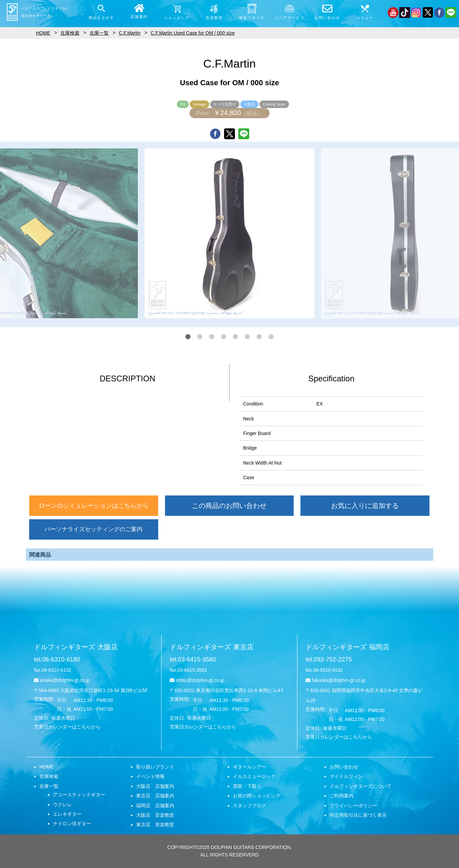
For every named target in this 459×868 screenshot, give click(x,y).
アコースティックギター (79, 795)
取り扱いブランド (155, 767)
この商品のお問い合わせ (229, 506)
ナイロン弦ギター (72, 824)
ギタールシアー (250, 767)
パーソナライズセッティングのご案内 (94, 529)
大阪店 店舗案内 (155, 786)
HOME (47, 767)
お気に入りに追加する (365, 506)
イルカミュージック (254, 776)
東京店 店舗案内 (155, 796)
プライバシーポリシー (353, 806)
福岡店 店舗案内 (155, 806)
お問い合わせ (344, 767)
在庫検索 (49, 776)
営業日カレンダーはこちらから (67, 727)
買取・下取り (247, 786)
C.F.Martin (130, 33)
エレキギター (67, 814)
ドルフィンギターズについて (361, 786)
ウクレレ (62, 804)
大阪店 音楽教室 (155, 815)
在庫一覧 (49, 786)
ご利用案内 (342, 796)
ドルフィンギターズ (76, 647)
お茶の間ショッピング (257, 796)
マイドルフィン (346, 776)
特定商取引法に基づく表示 (358, 815)
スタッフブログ (250, 806)
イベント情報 (150, 776)
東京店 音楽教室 (155, 825)
